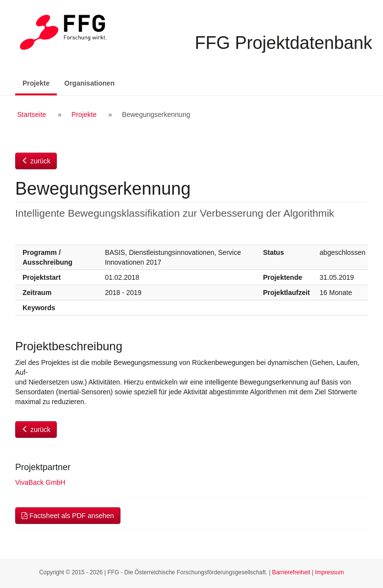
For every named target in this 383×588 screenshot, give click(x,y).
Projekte (40, 82)
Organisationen (89, 83)
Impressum (329, 572)
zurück (36, 161)
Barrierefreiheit (291, 572)
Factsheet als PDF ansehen (68, 516)
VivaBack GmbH (40, 482)
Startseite (32, 114)
